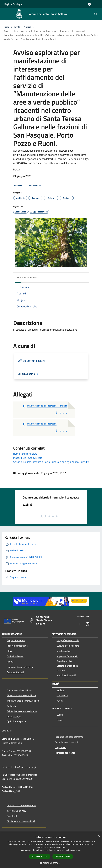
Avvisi (60, 701)
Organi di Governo (16, 640)
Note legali (12, 816)
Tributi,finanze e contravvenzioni (23, 701)
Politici (10, 662)
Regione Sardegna (13, 4)
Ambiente (12, 706)
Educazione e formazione (19, 690)
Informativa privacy (16, 811)
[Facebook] (80, 624)
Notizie (27, 27)
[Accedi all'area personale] (89, 4)
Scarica (61, 413)
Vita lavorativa (64, 651)
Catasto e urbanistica (67, 666)
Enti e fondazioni (15, 656)
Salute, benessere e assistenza (22, 711)
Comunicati (62, 695)
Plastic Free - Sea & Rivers (28, 458)
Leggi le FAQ (61, 747)
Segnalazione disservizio (67, 742)
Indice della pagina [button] (27, 277)
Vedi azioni (35, 185)
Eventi (60, 720)
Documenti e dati (15, 672)
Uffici (9, 651)
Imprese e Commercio (67, 656)
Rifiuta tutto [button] (63, 856)
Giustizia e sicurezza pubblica (21, 695)
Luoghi (60, 715)
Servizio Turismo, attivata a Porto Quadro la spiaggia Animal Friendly (51, 462)
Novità (17, 27)
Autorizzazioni (14, 717)
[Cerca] (96, 14)
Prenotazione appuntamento (69, 737)
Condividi (20, 185)
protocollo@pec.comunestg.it (21, 775)
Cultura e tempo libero (68, 646)
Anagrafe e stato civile (68, 640)
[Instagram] (88, 624)
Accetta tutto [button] (40, 856)
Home (6, 27)
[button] (51, 863)
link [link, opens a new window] (79, 850)
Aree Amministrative (17, 646)
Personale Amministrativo (20, 667)
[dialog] (51, 850)
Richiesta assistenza (65, 753)
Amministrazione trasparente (21, 805)
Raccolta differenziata (25, 454)
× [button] (99, 836)
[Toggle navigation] (6, 14)
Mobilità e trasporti (66, 675)
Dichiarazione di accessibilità (21, 821)
